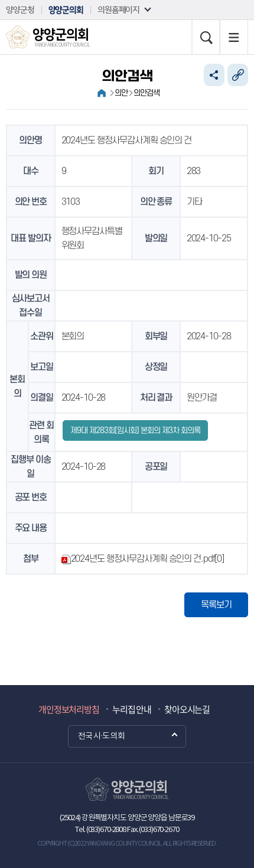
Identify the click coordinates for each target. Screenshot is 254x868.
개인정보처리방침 (69, 709)
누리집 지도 (234, 37)
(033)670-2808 (106, 830)
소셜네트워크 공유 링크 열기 (214, 75)
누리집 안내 (132, 709)
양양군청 (20, 10)
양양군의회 (66, 10)
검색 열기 (206, 37)
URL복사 (238, 75)
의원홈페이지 (118, 10)
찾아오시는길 (187, 709)
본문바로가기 (0, 0)
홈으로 (102, 93)
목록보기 (216, 605)
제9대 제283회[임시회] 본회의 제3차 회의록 (135, 430)
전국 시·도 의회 (101, 736)
